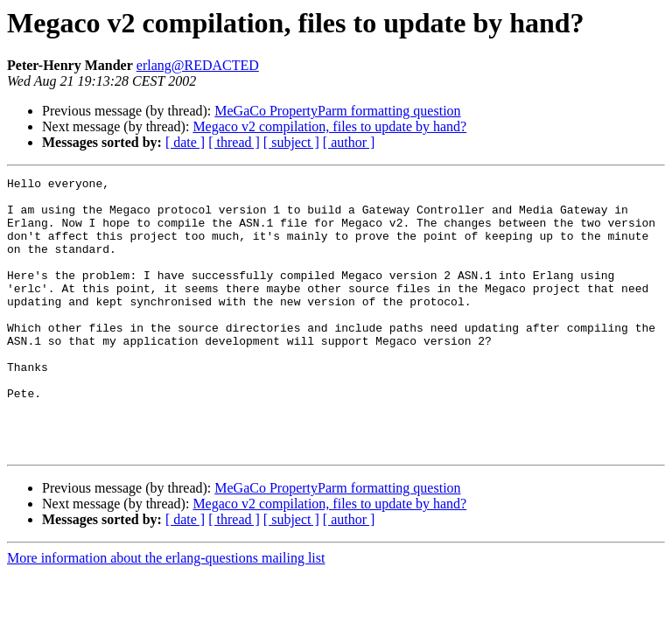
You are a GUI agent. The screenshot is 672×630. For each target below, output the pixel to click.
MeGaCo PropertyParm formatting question (337, 111)
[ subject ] (291, 142)
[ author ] (349, 142)
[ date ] (185, 142)
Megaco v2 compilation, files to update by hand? (329, 126)
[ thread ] (234, 142)
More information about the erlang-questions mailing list (166, 613)
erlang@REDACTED (198, 65)
